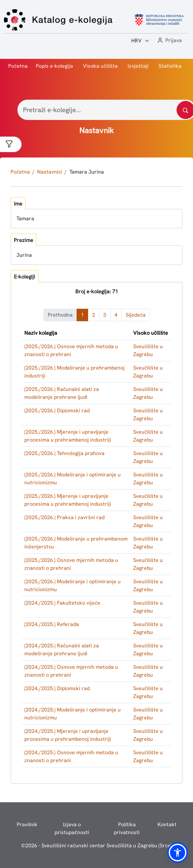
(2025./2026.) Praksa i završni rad (64, 517)
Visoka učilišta (100, 66)
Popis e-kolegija (54, 66)
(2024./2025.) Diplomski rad (57, 688)
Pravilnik (27, 824)
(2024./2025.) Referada (52, 624)
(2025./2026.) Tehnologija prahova (64, 453)
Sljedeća (136, 315)
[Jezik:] (140, 41)
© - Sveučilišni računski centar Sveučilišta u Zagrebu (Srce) (96, 845)
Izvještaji (138, 66)
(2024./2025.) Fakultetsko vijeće (62, 603)
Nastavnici (50, 172)
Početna (18, 66)
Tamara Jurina (87, 172)
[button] (169, 41)
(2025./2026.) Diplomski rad (57, 410)
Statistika (170, 66)
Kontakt (167, 824)
